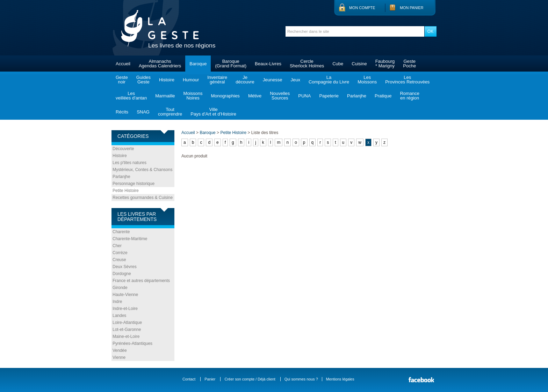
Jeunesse (273, 80)
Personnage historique (134, 184)
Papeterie (329, 96)
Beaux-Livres (268, 64)
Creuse (119, 260)
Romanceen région (410, 96)
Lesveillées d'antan (131, 96)
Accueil (123, 64)
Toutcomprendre (170, 112)
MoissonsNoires (193, 96)
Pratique (383, 96)
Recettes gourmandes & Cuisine (143, 198)
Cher (117, 246)
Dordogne (122, 274)
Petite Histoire (126, 191)
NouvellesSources (280, 96)
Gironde (120, 288)
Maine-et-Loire (126, 336)
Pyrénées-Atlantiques (132, 343)
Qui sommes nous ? (301, 379)
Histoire (167, 80)
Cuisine (359, 64)
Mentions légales (340, 379)
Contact (189, 379)
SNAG (143, 112)
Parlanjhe (357, 96)
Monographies (225, 96)
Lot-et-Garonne (127, 330)
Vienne (119, 357)
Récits (122, 112)
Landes (119, 316)
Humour (191, 80)
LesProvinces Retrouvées (407, 80)
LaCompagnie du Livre (329, 80)
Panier (210, 379)
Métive (255, 96)
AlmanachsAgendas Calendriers (160, 64)
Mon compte (362, 8)
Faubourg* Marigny (385, 64)
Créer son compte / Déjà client (250, 379)
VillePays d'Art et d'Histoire (213, 112)
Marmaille (165, 96)
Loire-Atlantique (127, 323)
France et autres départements (141, 281)
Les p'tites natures (129, 163)
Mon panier (412, 8)
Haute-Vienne (125, 295)
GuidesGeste (143, 80)
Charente (121, 232)
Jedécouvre (245, 80)
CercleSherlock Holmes (307, 64)
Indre (117, 302)
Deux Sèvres (125, 267)
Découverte (123, 149)
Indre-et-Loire (125, 309)
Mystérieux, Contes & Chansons (142, 170)
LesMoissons (367, 80)
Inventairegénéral (217, 80)
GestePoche (409, 64)
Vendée (120, 350)
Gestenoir (122, 80)
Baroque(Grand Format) (231, 64)
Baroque (198, 64)
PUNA (304, 96)
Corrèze (120, 253)
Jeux (295, 80)
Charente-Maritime (130, 239)
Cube (338, 64)
